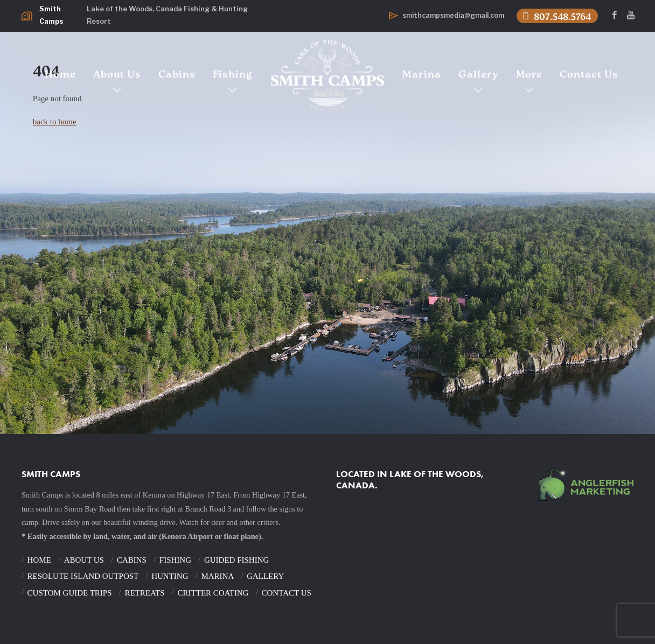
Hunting (170, 576)
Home (60, 75)
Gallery (479, 75)
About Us (117, 75)
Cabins (177, 75)
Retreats (144, 593)
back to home (55, 122)
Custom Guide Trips (70, 593)
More (529, 75)
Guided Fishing (236, 560)
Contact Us (589, 75)
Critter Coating (213, 593)
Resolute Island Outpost (83, 576)
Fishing (233, 75)
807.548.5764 (556, 16)
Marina (422, 75)
